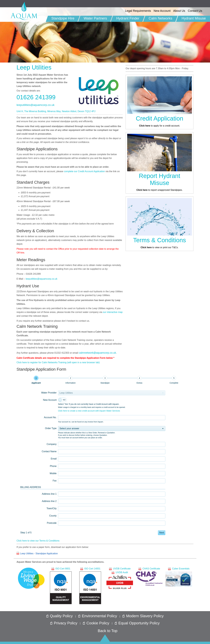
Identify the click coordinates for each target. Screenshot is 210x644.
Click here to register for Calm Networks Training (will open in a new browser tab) (58, 362)
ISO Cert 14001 (90, 586)
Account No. (50, 417)
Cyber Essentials (179, 577)
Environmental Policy (98, 616)
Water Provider (49, 393)
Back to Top (108, 631)
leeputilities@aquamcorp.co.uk (36, 105)
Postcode (52, 523)
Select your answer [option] (69, 428)
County (53, 516)
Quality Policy (60, 616)
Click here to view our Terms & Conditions (38, 541)
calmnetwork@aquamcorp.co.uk (97, 353)
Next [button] (162, 533)
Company (52, 444)
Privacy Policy (64, 623)
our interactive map (113, 312)
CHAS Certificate (149, 576)
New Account (50, 400)
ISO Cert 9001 (61, 586)
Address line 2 (49, 501)
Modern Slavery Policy (143, 616)
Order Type (51, 428)
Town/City (52, 508)
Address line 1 (49, 494)
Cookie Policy (97, 623)
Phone (53, 466)
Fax (55, 481)
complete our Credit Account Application (84, 171)
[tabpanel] (93, 462)
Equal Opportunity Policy (137, 623)
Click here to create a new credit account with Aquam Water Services (89, 411)
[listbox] (112, 429)
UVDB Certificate (120, 569)
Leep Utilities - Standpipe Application (39, 553)
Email (54, 459)
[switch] (62, 400)
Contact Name (49, 451)
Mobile (53, 473)
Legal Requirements (138, 11)
